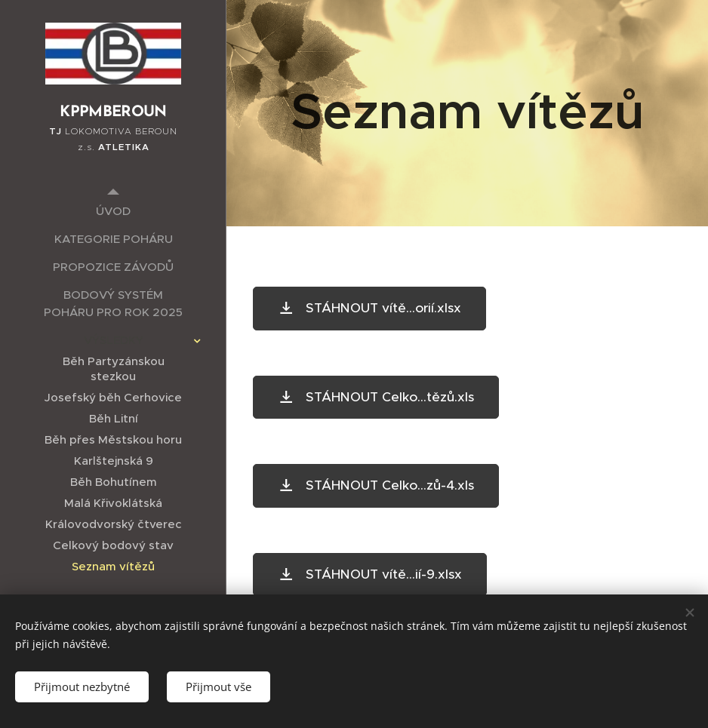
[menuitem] (113, 211)
